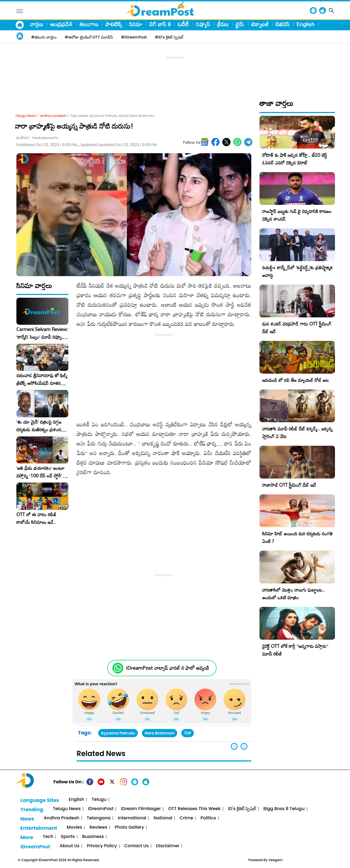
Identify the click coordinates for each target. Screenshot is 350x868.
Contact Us (137, 846)
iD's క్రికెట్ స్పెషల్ (242, 809)
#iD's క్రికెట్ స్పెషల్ (169, 37)
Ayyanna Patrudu (118, 733)
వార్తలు (37, 24)
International (132, 818)
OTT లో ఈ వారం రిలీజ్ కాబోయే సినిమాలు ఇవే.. (37, 518)
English (305, 24)
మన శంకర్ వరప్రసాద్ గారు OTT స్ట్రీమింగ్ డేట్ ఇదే (297, 328)
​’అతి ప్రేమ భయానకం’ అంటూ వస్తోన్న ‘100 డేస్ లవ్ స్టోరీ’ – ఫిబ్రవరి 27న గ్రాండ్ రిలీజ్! (41, 472)
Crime (186, 818)
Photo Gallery (129, 827)
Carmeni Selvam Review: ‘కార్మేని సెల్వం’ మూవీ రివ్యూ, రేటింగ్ (42, 333)
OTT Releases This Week (194, 809)
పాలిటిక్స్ (114, 24)
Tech (48, 837)
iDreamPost (101, 809)
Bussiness (93, 837)
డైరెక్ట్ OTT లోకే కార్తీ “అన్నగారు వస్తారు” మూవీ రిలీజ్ (295, 650)
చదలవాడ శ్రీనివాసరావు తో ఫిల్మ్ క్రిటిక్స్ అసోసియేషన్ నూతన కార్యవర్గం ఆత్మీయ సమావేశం (42, 379)
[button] (244, 746)
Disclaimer (168, 846)
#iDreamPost (134, 37)
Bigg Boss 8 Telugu (284, 809)
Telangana (99, 818)
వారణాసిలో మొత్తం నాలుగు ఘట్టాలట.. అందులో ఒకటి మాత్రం (294, 594)
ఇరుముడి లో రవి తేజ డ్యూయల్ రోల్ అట (295, 380)
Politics (208, 818)
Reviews (98, 827)
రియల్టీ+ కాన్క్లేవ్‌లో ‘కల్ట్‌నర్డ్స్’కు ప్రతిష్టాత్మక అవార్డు (297, 271)
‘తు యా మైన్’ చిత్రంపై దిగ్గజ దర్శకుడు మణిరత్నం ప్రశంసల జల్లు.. (40, 426)
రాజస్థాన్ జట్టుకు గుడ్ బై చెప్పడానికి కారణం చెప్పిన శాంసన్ (297, 215)
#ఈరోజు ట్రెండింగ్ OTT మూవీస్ (89, 37)
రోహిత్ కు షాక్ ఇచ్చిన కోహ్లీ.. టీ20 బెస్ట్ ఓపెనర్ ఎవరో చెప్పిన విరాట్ (295, 159)
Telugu (99, 800)
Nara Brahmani (160, 733)
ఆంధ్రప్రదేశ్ (61, 24)
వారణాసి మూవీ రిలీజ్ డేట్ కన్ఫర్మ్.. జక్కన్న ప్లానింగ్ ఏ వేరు (297, 432)
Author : (37, 138)
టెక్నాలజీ (260, 24)
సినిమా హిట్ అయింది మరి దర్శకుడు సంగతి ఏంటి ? (297, 537)
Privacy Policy (102, 846)
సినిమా (136, 24)
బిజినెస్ (282, 24)
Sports (68, 837)
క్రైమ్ (240, 24)
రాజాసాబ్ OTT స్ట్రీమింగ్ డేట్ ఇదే (289, 485)
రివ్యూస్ (203, 24)
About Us (69, 846)
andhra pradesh (53, 116)
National (163, 818)
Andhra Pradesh (62, 818)
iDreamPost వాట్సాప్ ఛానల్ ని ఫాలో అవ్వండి (167, 668)
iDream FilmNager (141, 809)
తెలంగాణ (89, 24)
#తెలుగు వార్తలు (44, 37)
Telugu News (26, 116)
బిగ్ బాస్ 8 (160, 24)
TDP (188, 733)
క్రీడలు (223, 24)
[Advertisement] (175, 73)
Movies (74, 827)
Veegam (276, 860)
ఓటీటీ (183, 24)
